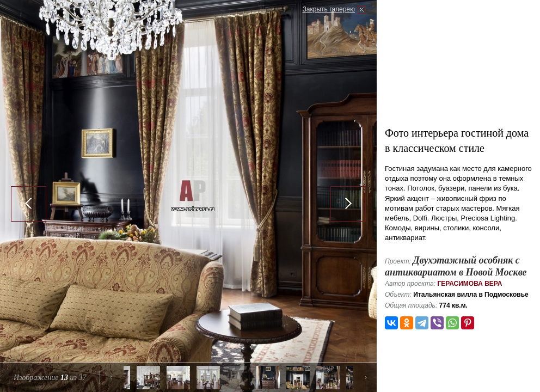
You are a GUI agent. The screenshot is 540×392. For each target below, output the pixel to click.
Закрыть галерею (329, 9)
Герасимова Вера (470, 284)
